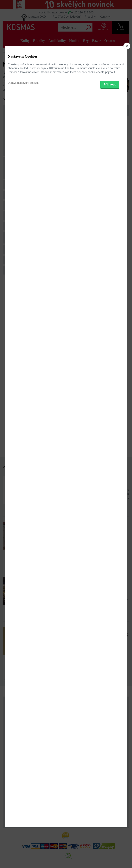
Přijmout (110, 452)
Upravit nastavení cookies (23, 451)
